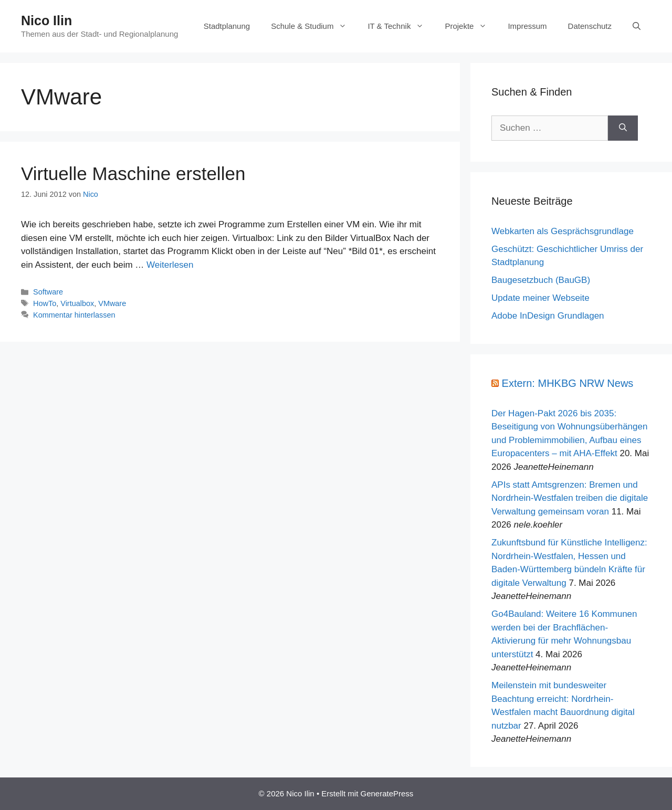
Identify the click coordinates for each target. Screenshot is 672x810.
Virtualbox (77, 303)
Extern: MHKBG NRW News (568, 383)
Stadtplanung (227, 26)
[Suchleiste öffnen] (637, 26)
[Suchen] (623, 128)
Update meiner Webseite (540, 298)
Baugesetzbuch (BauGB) (541, 280)
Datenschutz (590, 26)
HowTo (45, 303)
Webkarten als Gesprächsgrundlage (563, 231)
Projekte (471, 26)
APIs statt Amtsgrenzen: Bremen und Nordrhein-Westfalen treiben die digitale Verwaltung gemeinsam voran (570, 498)
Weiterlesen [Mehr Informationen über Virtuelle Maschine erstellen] (170, 265)
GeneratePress (387, 793)
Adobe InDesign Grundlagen (548, 316)
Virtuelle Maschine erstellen (133, 173)
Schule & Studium (314, 26)
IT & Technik (401, 26)
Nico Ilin (46, 20)
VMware (112, 303)
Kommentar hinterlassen (74, 315)
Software (48, 292)
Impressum (527, 26)
